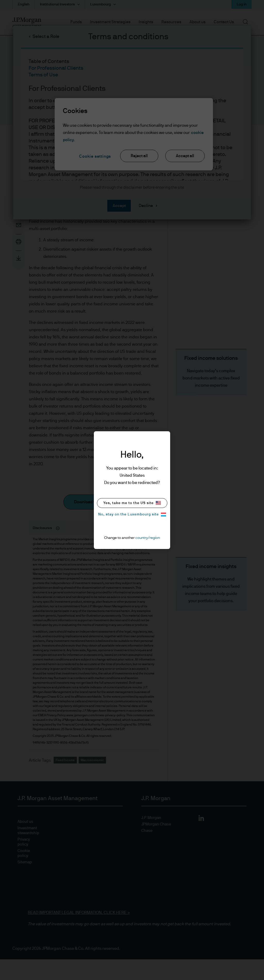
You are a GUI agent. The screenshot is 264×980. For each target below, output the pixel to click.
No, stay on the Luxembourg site (132, 515)
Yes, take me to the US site (132, 503)
